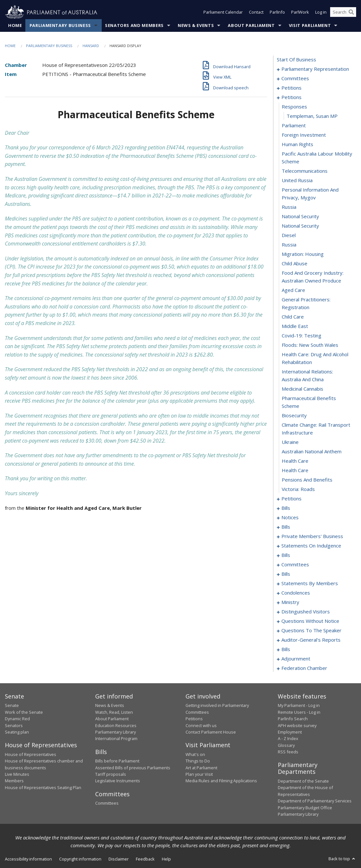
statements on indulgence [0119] (311, 546)
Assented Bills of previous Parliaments (133, 768)
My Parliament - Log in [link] (299, 706)
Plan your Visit (199, 774)
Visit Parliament (310, 26)
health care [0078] (295, 471)
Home (15, 26)
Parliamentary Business (60, 26)
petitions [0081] (291, 499)
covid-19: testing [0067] (302, 336)
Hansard (91, 46)
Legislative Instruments (118, 781)
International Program (116, 739)
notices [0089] (290, 518)
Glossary (286, 745)
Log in (321, 12)
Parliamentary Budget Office (305, 808)
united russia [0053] (297, 181)
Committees (107, 803)
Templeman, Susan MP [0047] (312, 116)
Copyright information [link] (80, 859)
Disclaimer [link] (119, 859)
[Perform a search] (351, 12)
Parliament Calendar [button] (223, 12)
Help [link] (166, 859)
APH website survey (297, 725)
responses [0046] (294, 107)
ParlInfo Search (293, 719)
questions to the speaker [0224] (311, 631)
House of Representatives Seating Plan (43, 787)
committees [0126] (295, 565)
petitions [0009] (291, 88)
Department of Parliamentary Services (315, 801)
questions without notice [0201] (310, 621)
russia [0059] (289, 245)
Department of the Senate (303, 781)
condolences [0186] (296, 593)
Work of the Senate (24, 712)
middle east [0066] (295, 326)
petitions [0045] (291, 97)
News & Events (196, 26)
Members (14, 781)
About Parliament (251, 26)
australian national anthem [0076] (312, 452)
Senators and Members (134, 26)
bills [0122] (286, 555)
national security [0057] (300, 226)
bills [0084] (286, 508)
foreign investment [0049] (304, 135)
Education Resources (116, 725)
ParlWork (300, 12)
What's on (195, 754)
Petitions (194, 719)
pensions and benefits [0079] (307, 480)
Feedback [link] (145, 859)
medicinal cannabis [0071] (303, 389)
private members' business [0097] (312, 536)
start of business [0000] (297, 60)
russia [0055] (289, 207)
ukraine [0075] (290, 442)
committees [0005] (295, 79)
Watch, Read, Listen (114, 712)
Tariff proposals (111, 774)
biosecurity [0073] (294, 416)
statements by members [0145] (310, 584)
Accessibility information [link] (28, 859)
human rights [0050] (297, 145)
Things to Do (198, 761)
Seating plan (17, 732)
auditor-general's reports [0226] (311, 640)
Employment (290, 732)
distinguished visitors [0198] (306, 612)
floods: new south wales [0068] (310, 345)
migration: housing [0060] (303, 254)
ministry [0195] (290, 602)
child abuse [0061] (295, 264)
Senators (14, 725)
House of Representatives (31, 754)
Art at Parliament (201, 768)
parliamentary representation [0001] (315, 69)
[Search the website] (343, 12)
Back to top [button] (342, 859)
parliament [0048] (294, 126)
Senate (12, 706)
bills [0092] (286, 527)
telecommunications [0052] (305, 171)
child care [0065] (293, 317)
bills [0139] (286, 574)
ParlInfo (277, 12)
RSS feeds (288, 752)
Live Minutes (17, 774)
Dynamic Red (17, 719)
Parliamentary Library (116, 732)
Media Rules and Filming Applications (221, 781)
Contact (256, 12)
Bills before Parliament (117, 761)
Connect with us (201, 725)
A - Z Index (288, 739)
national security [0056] (300, 217)
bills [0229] (286, 649)
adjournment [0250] (296, 659)
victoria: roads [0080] (298, 489)
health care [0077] (295, 461)
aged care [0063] (293, 290)
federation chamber (304, 668)
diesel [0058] (289, 235)
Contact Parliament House (211, 732)
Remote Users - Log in (299, 712)
